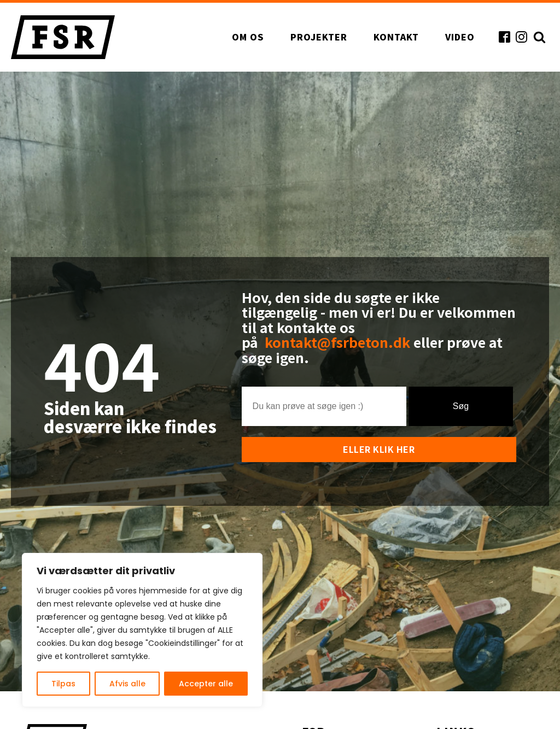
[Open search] (538, 37)
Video (460, 37)
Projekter (319, 37)
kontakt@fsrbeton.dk (339, 342)
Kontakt (396, 37)
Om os (248, 37)
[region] (142, 630)
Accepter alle (206, 684)
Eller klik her (379, 449)
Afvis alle (127, 684)
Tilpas (63, 684)
